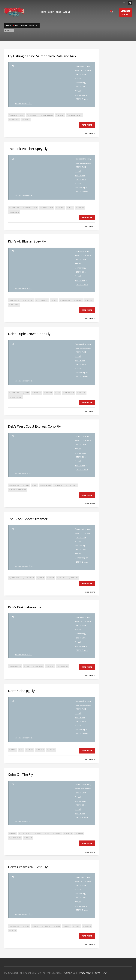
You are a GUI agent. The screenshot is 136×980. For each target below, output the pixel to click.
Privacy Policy (85, 973)
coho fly (38, 393)
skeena (52, 750)
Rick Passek (66, 300)
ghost (52, 578)
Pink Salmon (16, 666)
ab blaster (15, 300)
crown (49, 393)
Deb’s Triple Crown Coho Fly (29, 334)
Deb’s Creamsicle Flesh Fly (28, 867)
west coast (72, 485)
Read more (87, 125)
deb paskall (70, 393)
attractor (15, 208)
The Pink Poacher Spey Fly (28, 149)
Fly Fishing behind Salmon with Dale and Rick (42, 56)
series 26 (69, 833)
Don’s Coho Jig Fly (21, 691)
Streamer (74, 578)
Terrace (29, 838)
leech (67, 926)
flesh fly (47, 926)
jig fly (31, 750)
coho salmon (26, 833)
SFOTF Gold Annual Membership (80, 79)
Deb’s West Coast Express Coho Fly (34, 426)
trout (27, 119)
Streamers (15, 119)
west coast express (19, 490)
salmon (61, 115)
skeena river (16, 838)
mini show (33, 115)
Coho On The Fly (21, 774)
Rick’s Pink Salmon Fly (24, 607)
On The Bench (48, 115)
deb (59, 393)
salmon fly (64, 666)
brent (42, 578)
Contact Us (70, 973)
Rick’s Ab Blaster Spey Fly (27, 241)
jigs (48, 833)
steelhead (15, 212)
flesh (36, 926)
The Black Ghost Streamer (28, 519)
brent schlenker (31, 208)
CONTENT (126, 13)
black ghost (29, 578)
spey (71, 208)
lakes (58, 926)
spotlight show (75, 115)
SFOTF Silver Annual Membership (81, 91)
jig (22, 750)
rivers (77, 926)
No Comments (90, 134)
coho (27, 393)
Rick (55, 300)
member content (18, 115)
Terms (97, 973)
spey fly (81, 208)
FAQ (105, 973)
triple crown (16, 397)
